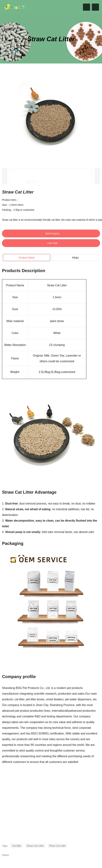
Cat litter (17, 846)
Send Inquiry (52, 233)
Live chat (52, 243)
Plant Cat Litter (58, 846)
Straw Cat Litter (35, 846)
